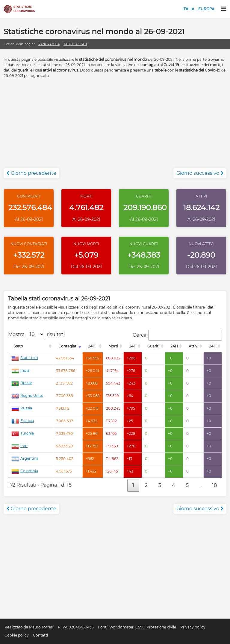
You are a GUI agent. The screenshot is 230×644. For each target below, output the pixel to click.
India (20, 370)
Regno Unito (27, 395)
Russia (22, 408)
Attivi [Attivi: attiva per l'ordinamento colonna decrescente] (193, 346)
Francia (23, 421)
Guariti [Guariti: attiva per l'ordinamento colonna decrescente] (153, 346)
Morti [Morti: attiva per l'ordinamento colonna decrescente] (113, 346)
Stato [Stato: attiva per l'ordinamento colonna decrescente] (18, 346)
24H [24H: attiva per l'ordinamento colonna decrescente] (92, 346)
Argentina (25, 458)
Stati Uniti (25, 358)
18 (214, 485)
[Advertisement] (115, 126)
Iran (19, 446)
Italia (188, 9)
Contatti (40, 635)
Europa (206, 9)
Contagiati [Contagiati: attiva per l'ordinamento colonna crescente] (68, 346)
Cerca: (177, 335)
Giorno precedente (31, 173)
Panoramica (49, 44)
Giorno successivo (200, 173)
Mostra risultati (36, 334)
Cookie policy (17, 635)
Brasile (22, 383)
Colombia (25, 471)
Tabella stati (75, 44)
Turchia (23, 433)
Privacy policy (193, 627)
